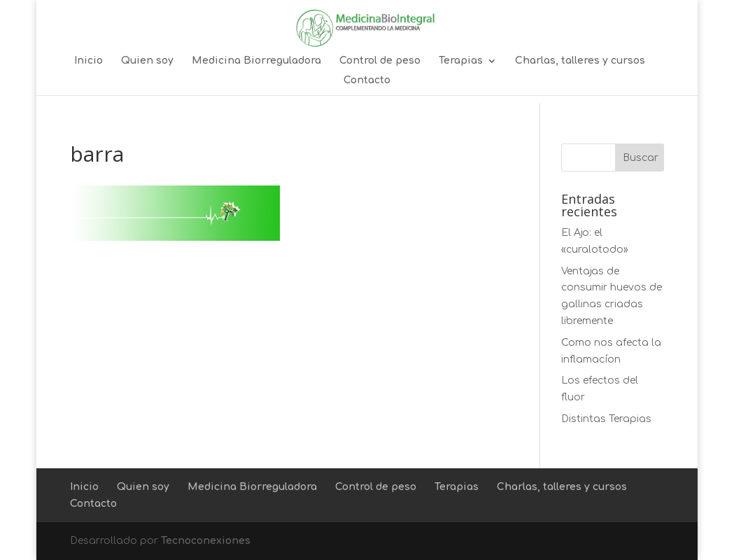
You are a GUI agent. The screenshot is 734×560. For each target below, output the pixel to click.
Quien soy (147, 61)
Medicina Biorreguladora (256, 61)
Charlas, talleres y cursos (580, 61)
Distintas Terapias (606, 419)
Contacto (367, 80)
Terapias (461, 61)
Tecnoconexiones (206, 541)
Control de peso (380, 61)
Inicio (89, 61)
